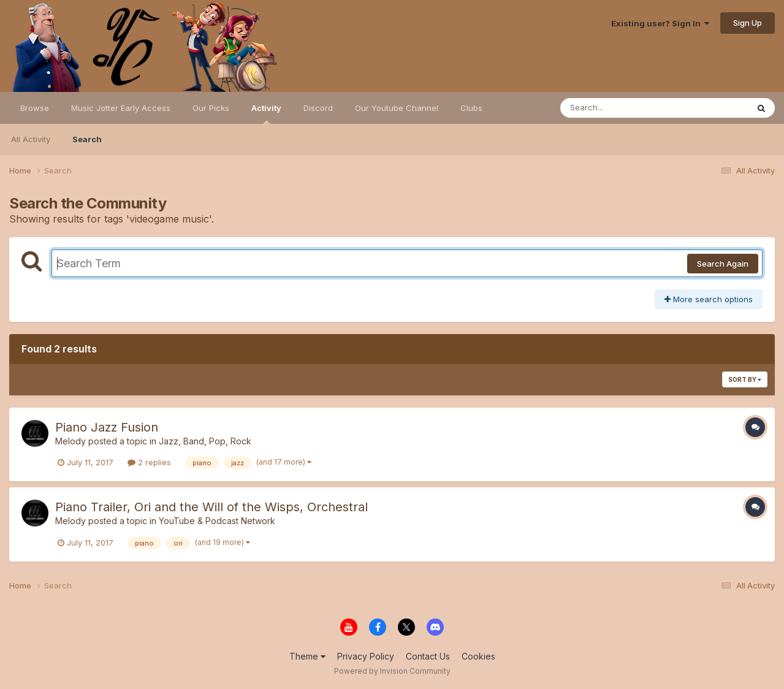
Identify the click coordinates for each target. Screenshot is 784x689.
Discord (318, 108)
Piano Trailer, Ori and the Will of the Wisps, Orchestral (211, 507)
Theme (307, 656)
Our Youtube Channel (397, 108)
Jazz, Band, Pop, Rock (205, 441)
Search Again (723, 264)
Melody (70, 441)
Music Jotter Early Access (121, 108)
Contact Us (428, 656)
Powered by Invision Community (392, 671)
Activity (266, 113)
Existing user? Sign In (660, 23)
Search (87, 139)
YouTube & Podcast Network (217, 521)
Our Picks (211, 108)
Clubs (471, 108)
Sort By (745, 379)
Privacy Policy (366, 656)
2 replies (149, 462)
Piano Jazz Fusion (107, 427)
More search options (709, 299)
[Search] (621, 108)
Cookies (478, 656)
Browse (35, 108)
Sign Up (748, 23)
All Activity (31, 139)
